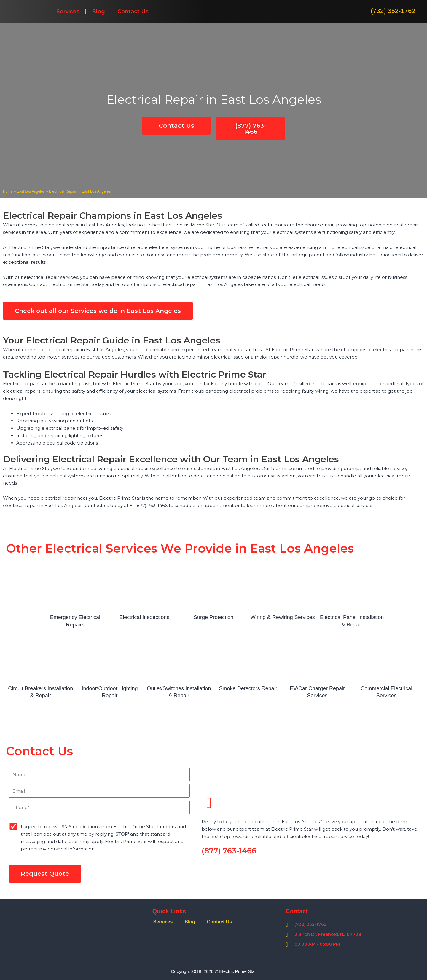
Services (68, 12)
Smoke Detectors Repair (248, 688)
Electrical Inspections (144, 617)
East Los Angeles (32, 191)
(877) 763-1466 (229, 851)
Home (8, 191)
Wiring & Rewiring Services (283, 617)
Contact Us (133, 12)
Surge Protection (213, 617)
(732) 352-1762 (393, 11)
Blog (98, 12)
